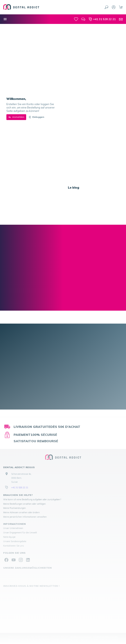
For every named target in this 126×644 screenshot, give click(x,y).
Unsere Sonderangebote (15, 541)
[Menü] (5, 19)
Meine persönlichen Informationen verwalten (25, 517)
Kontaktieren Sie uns (13, 546)
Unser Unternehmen (13, 528)
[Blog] (83, 19)
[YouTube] (14, 560)
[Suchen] (106, 7)
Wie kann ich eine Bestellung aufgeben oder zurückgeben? (32, 499)
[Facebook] (6, 560)
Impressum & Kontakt (81, 637)
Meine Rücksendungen (14, 508)
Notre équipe (9, 537)
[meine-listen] (76, 19)
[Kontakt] (121, 19)
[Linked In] (28, 560)
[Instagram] (21, 560)
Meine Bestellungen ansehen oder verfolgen (24, 504)
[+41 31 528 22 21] (102, 19)
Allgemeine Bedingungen (105, 637)
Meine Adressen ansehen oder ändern (21, 512)
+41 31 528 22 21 (20, 487)
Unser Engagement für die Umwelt (20, 533)
